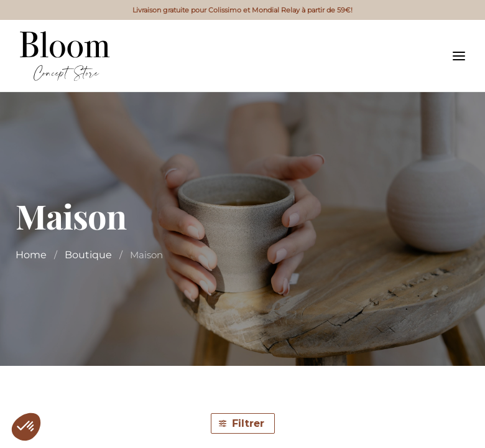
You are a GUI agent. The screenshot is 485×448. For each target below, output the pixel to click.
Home (31, 255)
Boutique (88, 255)
